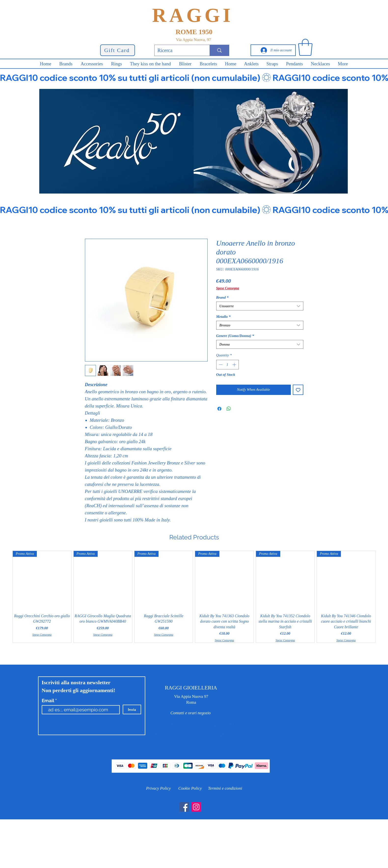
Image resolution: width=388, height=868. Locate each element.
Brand (222, 297)
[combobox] (260, 306)
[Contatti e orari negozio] (191, 713)
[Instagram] (196, 807)
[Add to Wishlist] (298, 390)
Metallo (223, 317)
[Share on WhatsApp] (229, 409)
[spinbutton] (227, 365)
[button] (305, 47)
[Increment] (235, 365)
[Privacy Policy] (159, 788)
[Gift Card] (118, 50)
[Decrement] (220, 365)
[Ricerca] (178, 50)
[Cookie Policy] (190, 788)
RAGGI (193, 15)
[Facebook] (184, 807)
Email (48, 701)
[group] (194, 597)
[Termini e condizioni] (225, 788)
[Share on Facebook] (219, 409)
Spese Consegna (228, 288)
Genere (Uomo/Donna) (235, 336)
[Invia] (132, 709)
